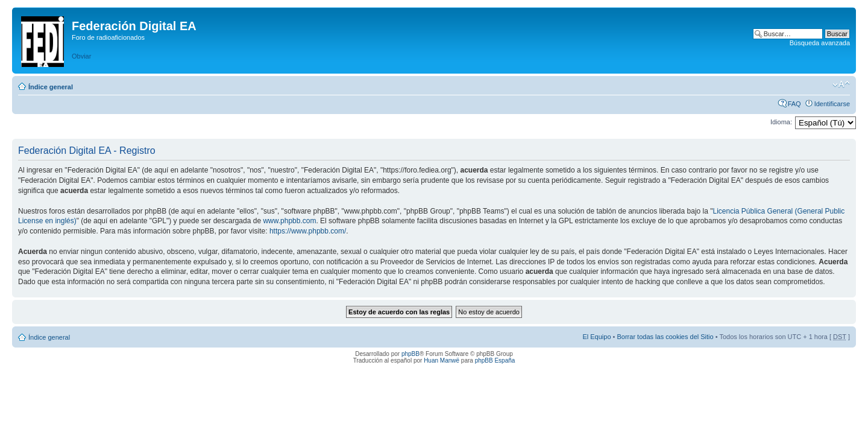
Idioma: (781, 122)
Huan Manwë (442, 360)
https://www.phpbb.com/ (308, 231)
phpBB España (495, 360)
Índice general (51, 87)
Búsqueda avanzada (820, 43)
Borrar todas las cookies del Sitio (665, 337)
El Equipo (596, 337)
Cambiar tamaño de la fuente (841, 84)
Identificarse (832, 104)
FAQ (794, 104)
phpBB (410, 354)
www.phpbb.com (289, 221)
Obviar (81, 56)
